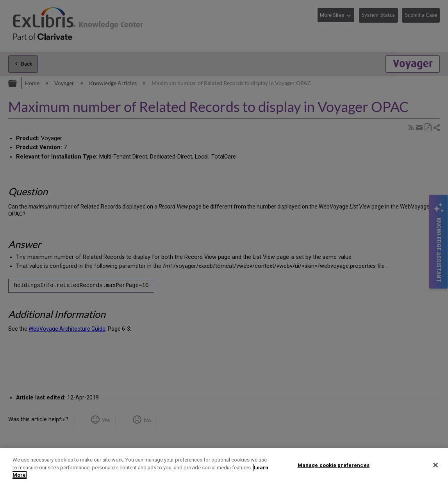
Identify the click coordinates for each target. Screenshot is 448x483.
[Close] (436, 465)
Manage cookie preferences (334, 465)
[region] (224, 466)
